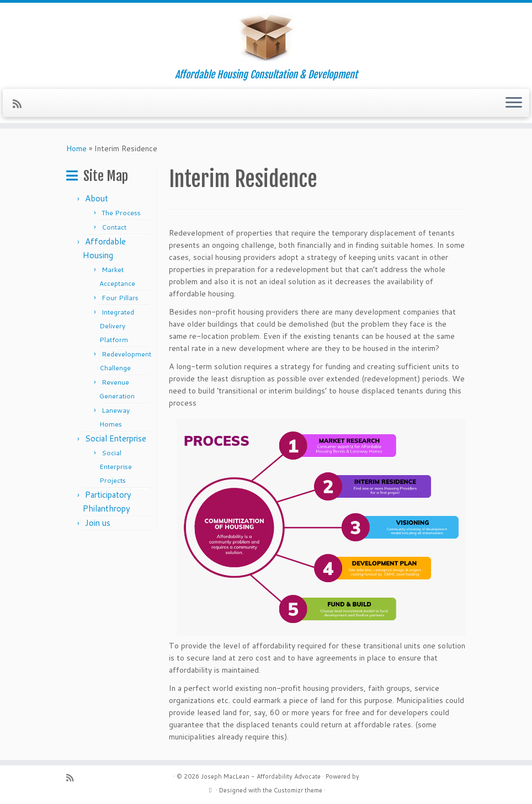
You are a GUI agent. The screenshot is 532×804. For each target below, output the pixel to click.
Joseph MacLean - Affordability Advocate (261, 776)
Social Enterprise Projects (116, 467)
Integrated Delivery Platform (117, 326)
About (97, 198)
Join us (98, 523)
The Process (121, 213)
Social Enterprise (116, 438)
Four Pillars (120, 298)
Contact (114, 227)
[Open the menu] (514, 103)
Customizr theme (298, 790)
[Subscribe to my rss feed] (21, 104)
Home (76, 148)
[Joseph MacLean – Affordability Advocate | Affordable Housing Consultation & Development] (266, 36)
